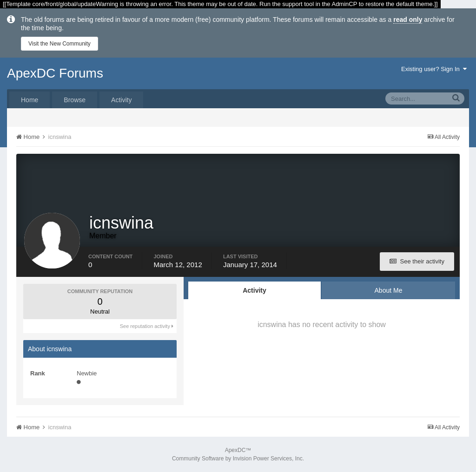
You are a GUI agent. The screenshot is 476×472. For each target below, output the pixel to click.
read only (408, 20)
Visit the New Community (59, 44)
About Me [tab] (389, 290)
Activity (121, 100)
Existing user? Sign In (434, 69)
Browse (75, 100)
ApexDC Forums (55, 73)
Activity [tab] (255, 290)
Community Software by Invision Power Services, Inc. (238, 459)
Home (30, 100)
